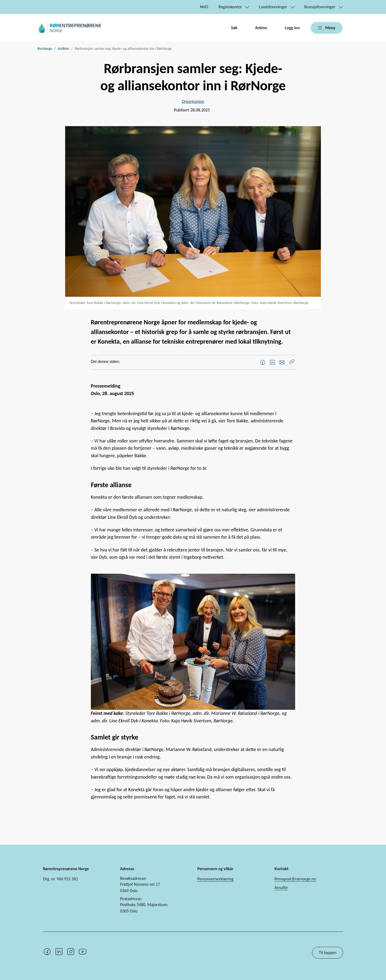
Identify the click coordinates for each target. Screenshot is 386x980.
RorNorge (45, 49)
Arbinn (261, 28)
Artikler (64, 49)
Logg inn (292, 28)
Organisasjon (193, 101)
